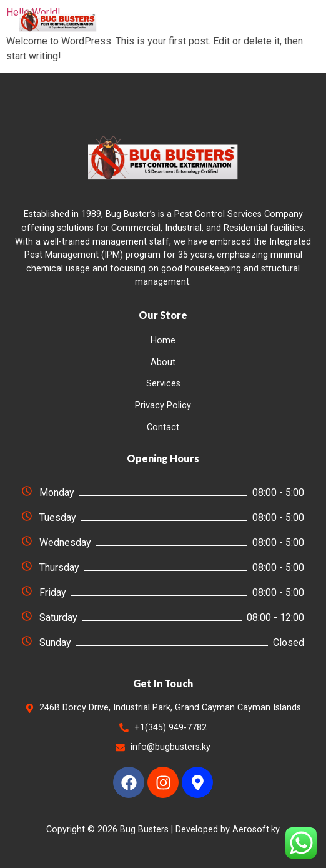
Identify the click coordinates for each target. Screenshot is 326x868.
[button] (294, 20)
